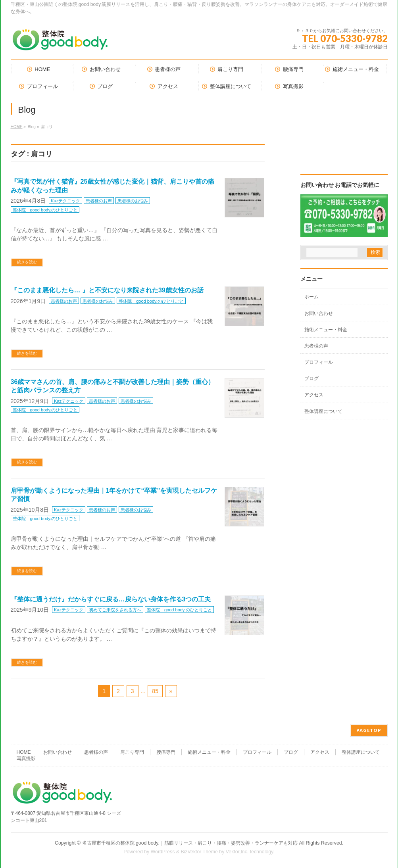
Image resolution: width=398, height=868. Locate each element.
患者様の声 (316, 346)
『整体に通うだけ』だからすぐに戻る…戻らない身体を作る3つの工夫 (111, 599)
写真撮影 (26, 759)
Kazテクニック (65, 201)
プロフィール (319, 362)
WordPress (163, 852)
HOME (17, 127)
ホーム (311, 297)
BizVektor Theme (199, 852)
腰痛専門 (166, 752)
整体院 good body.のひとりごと (45, 210)
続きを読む (27, 262)
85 (155, 691)
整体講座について (323, 411)
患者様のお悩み (133, 201)
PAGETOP (369, 730)
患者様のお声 (99, 201)
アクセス (314, 395)
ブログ (311, 378)
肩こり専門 (132, 752)
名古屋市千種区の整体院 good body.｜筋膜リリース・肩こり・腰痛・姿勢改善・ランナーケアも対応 (190, 843)
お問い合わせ (319, 313)
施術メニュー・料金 (326, 330)
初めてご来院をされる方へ (115, 610)
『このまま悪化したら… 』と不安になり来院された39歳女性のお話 (107, 290)
